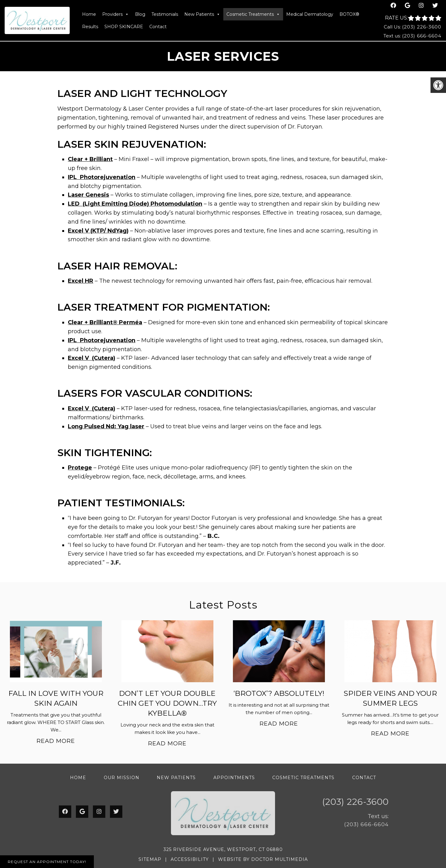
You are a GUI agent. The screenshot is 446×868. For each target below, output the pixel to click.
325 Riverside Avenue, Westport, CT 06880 (223, 849)
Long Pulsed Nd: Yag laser (106, 426)
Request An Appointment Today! (47, 862)
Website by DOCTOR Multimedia (263, 859)
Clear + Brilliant (90, 159)
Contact (158, 27)
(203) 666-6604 (422, 36)
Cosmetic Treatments (253, 14)
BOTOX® (349, 14)
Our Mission (122, 778)
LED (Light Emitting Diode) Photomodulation (135, 204)
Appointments (234, 778)
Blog (140, 14)
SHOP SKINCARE (124, 27)
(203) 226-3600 (422, 27)
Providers (116, 14)
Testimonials (165, 14)
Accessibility (190, 859)
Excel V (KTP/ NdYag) (98, 231)
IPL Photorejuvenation (102, 177)
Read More (56, 741)
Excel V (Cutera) (92, 358)
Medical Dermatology (310, 14)
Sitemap (150, 859)
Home (89, 14)
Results (90, 27)
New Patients (202, 14)
